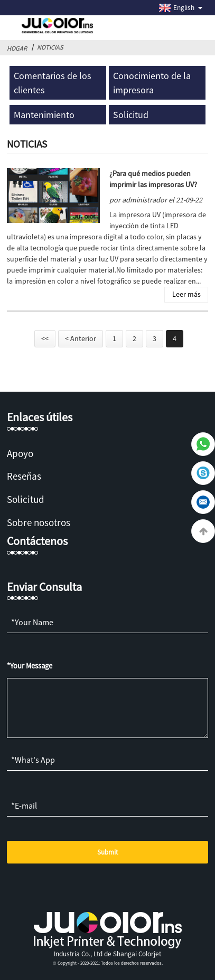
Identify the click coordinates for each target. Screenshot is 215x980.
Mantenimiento (44, 115)
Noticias (50, 47)
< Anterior (81, 338)
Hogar (17, 48)
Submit (107, 852)
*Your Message (30, 666)
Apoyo (20, 453)
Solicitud (131, 115)
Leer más (186, 294)
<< (45, 338)
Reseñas (24, 476)
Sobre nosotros (39, 522)
